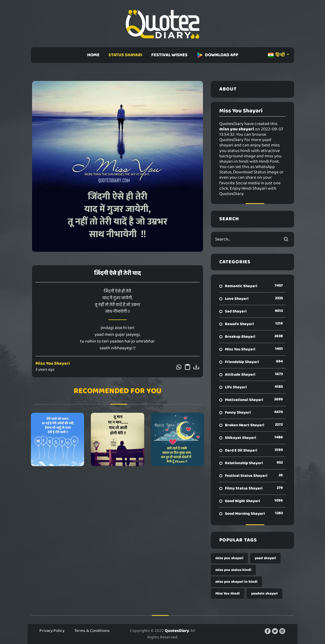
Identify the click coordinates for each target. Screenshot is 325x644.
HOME (93, 55)
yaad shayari (265, 558)
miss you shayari (229, 558)
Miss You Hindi (228, 594)
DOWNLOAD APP (217, 55)
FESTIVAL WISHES (169, 55)
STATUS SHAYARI (125, 55)
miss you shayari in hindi (236, 582)
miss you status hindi (233, 570)
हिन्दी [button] (277, 55)
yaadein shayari (264, 594)
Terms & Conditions (92, 631)
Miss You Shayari (53, 363)
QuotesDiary (177, 631)
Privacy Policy (52, 631)
